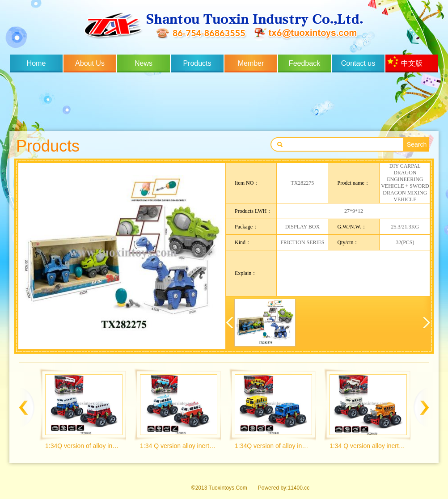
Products (197, 63)
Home (36, 63)
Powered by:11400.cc (284, 488)
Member (251, 63)
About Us (90, 63)
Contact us (358, 63)
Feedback (304, 63)
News (144, 63)
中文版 (412, 63)
